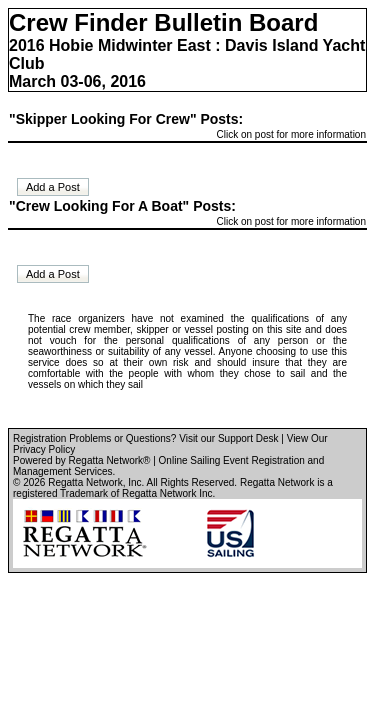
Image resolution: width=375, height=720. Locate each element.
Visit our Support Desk (228, 438)
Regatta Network (85, 482)
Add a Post (53, 187)
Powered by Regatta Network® (81, 460)
